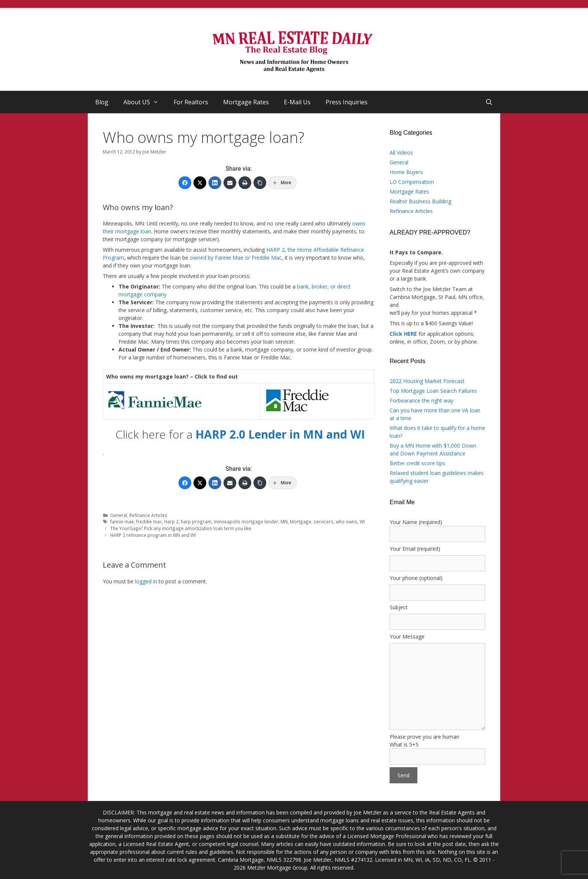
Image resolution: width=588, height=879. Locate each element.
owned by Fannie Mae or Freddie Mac (236, 258)
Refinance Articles (148, 515)
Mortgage (301, 521)
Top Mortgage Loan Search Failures (433, 391)
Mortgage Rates (246, 102)
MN (284, 521)
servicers (323, 521)
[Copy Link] (260, 183)
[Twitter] (200, 183)
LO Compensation (412, 182)
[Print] (245, 183)
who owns (346, 521)
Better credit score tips (417, 463)
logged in (146, 581)
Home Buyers (406, 172)
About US (145, 102)
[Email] (230, 183)
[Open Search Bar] (489, 102)
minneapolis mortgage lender (246, 521)
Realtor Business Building (420, 201)
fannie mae (122, 521)
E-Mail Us (297, 102)
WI (362, 521)
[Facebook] (185, 183)
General (119, 515)
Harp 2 (171, 521)
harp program (196, 521)
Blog (102, 102)
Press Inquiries (346, 102)
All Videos (401, 153)
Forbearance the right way (421, 400)
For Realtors (191, 102)
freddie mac (149, 521)
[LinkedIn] (215, 183)
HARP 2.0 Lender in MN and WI (280, 434)
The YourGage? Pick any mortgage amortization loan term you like (181, 528)
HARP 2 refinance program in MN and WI (153, 535)
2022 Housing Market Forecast (427, 381)
